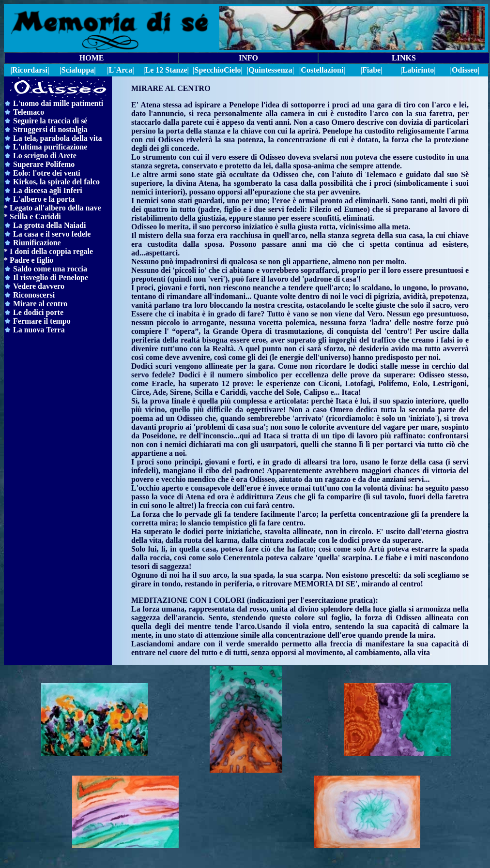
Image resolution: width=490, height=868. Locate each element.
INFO (248, 58)
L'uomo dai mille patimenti (58, 103)
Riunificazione (37, 243)
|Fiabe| (371, 70)
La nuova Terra (39, 330)
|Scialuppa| (78, 70)
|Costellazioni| (322, 70)
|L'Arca (120, 70)
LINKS (404, 58)
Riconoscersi (34, 295)
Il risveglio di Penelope (51, 277)
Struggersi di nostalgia (50, 129)
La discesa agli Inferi (48, 190)
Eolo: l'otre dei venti (47, 173)
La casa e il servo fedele (52, 234)
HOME (92, 58)
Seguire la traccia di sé (50, 121)
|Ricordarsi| (30, 70)
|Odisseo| (465, 70)
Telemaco (29, 112)
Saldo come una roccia (50, 269)
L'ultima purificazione (50, 147)
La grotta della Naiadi (49, 225)
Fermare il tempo (42, 321)
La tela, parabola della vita (58, 138)
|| (218, 70)
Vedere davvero (39, 286)
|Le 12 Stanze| (166, 70)
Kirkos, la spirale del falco (56, 182)
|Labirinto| (418, 70)
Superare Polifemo (44, 164)
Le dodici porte (38, 312)
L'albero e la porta (44, 199)
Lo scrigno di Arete (45, 156)
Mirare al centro (40, 304)
